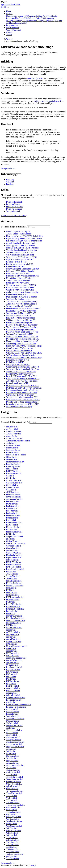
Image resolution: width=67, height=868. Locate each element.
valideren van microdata (47, 101)
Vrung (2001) (21, 23)
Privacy (33, 866)
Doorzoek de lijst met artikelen (14, 227)
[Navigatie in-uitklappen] (8, 8)
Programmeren (12, 25)
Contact (9, 32)
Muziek (9, 16)
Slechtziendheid (13, 28)
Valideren (10, 182)
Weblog (13, 30)
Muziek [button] (9, 14)
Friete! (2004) (54, 21)
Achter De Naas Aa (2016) (40, 16)
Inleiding (10, 180)
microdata (35, 78)
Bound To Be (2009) (38, 18)
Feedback (10, 184)
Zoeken (9, 35)
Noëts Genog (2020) (21, 16)
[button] (8, 169)
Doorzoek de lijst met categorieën (15, 422)
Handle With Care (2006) (37, 21)
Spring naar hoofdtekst (10, 4)
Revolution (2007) (19, 21)
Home (9, 11)
